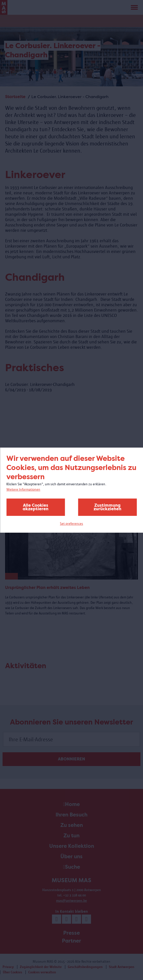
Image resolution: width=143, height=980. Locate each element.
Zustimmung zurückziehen (107, 507)
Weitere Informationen (23, 489)
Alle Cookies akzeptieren (36, 507)
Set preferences (71, 524)
